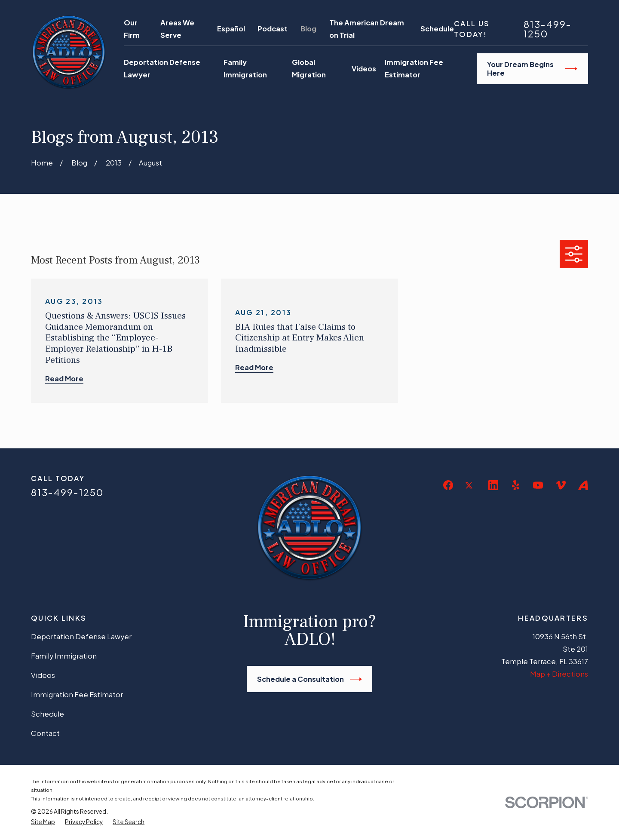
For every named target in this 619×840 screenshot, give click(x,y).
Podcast (273, 29)
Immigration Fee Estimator (77, 694)
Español (231, 29)
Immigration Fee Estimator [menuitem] (414, 68)
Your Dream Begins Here (532, 69)
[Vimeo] (561, 485)
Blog (308, 29)
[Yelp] (516, 485)
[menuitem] (43, 822)
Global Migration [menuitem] (309, 68)
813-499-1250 (548, 29)
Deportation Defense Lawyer (81, 636)
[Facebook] (448, 485)
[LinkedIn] (493, 485)
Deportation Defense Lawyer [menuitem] (162, 68)
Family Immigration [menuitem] (245, 68)
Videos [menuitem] (364, 69)
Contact (45, 733)
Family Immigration (64, 656)
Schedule (437, 29)
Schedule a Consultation (309, 679)
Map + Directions (559, 674)
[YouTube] (538, 485)
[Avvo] (583, 485)
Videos (43, 675)
